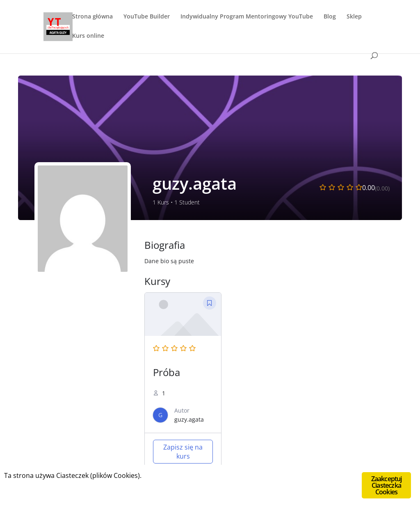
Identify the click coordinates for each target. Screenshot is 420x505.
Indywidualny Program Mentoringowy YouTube (247, 17)
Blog (330, 17)
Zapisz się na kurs (183, 452)
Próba (167, 372)
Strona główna (92, 17)
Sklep (354, 17)
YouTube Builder (147, 17)
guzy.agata (189, 419)
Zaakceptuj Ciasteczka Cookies (387, 485)
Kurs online (88, 36)
